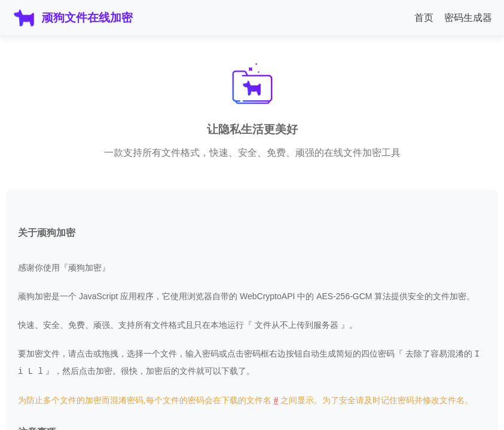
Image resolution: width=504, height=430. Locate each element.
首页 (424, 18)
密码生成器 (468, 18)
